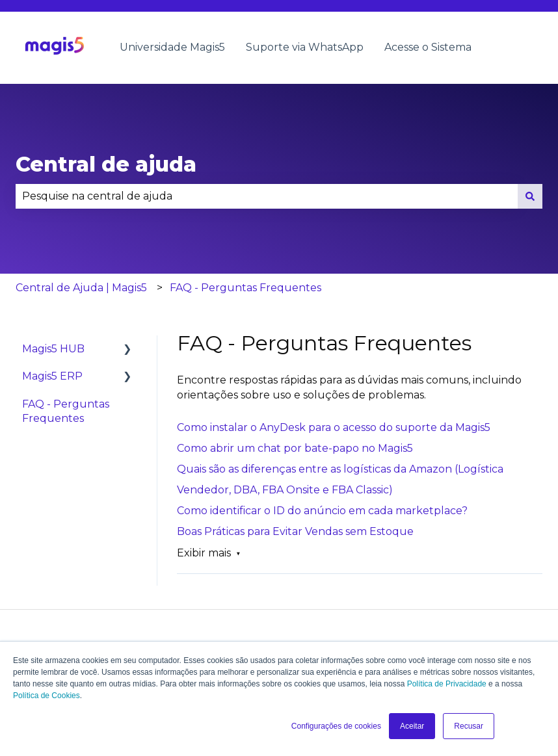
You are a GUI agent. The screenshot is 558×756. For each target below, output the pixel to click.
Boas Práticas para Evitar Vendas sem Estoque (295, 531)
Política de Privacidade (447, 684)
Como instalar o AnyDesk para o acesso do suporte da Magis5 (334, 427)
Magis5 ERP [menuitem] (52, 376)
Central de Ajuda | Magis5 (81, 288)
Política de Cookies (46, 696)
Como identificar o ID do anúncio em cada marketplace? (322, 511)
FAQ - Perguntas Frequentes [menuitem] (66, 411)
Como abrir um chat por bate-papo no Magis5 (295, 448)
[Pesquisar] (530, 196)
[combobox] (267, 196)
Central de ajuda (106, 164)
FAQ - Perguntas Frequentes (246, 288)
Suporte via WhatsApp (305, 47)
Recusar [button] (469, 726)
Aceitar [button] (412, 726)
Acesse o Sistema (428, 47)
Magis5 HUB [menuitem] (53, 349)
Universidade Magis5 (172, 47)
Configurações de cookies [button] (336, 726)
